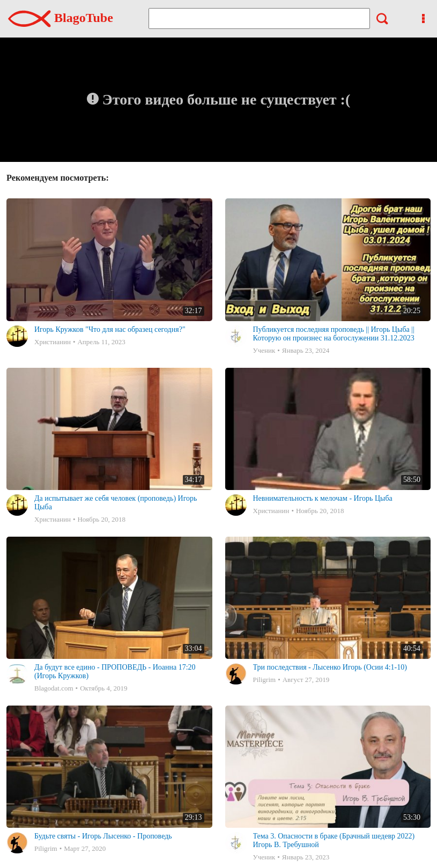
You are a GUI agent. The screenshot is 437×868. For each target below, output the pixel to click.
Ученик (264, 350)
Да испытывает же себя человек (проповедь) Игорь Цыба (116, 503)
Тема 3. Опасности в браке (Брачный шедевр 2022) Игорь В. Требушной (334, 840)
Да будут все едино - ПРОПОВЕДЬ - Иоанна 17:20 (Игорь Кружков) (115, 672)
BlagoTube (61, 18)
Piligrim (265, 680)
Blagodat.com (54, 688)
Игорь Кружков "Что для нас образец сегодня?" (110, 329)
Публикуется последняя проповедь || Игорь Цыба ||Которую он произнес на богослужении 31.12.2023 (334, 334)
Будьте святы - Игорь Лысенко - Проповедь (103, 836)
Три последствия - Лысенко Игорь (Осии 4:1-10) (330, 667)
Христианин (53, 342)
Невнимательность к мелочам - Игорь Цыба (323, 498)
